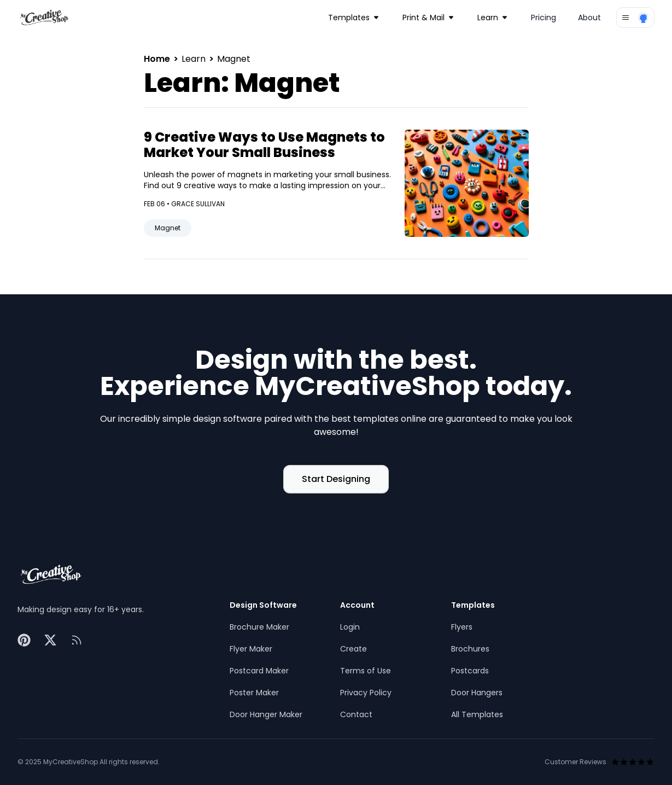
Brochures (470, 649)
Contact (356, 714)
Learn (195, 59)
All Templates (477, 714)
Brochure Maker (259, 627)
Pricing (544, 18)
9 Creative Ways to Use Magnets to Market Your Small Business (264, 145)
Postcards (470, 671)
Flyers (462, 627)
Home (158, 59)
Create (353, 649)
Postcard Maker (259, 671)
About (589, 18)
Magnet (168, 228)
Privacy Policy (366, 693)
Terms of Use (366, 671)
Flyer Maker (251, 649)
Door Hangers (477, 693)
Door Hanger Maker (266, 714)
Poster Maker (254, 693)
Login (350, 627)
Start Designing (336, 479)
